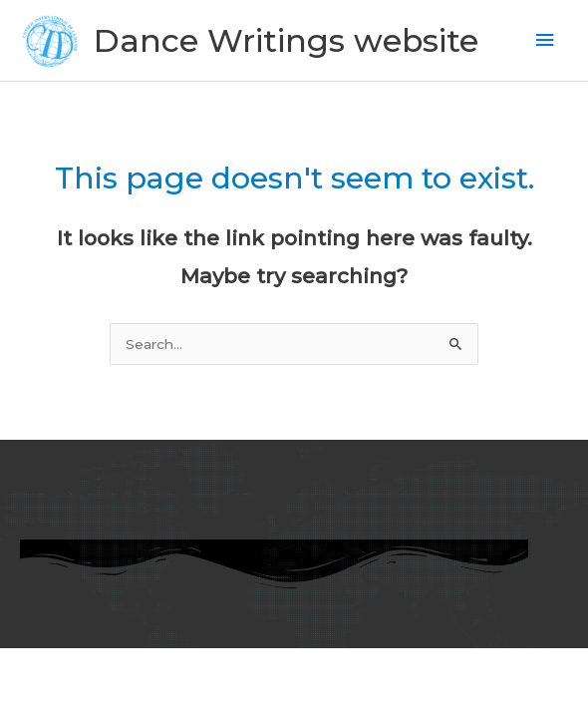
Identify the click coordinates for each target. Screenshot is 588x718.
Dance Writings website (286, 40)
